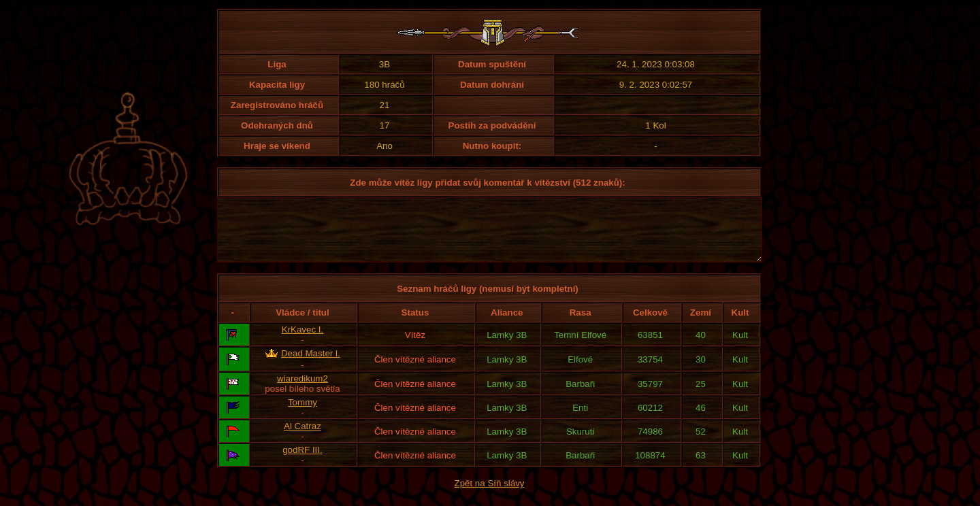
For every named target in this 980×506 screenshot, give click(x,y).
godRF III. (303, 462)
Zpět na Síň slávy (490, 495)
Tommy (303, 415)
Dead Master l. (311, 366)
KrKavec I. (303, 342)
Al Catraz (303, 438)
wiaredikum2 (303, 391)
